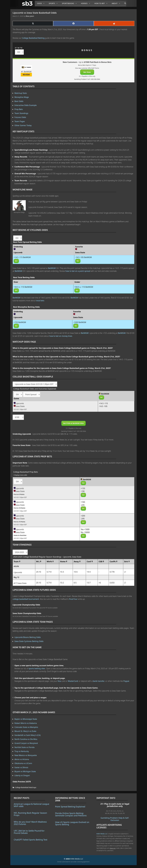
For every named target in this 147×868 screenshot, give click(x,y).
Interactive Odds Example (26, 105)
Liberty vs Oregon (22, 775)
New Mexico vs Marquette (26, 755)
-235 (83, 505)
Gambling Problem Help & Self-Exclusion (115, 819)
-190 (83, 491)
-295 (83, 519)
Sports (54, 3)
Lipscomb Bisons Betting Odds (28, 637)
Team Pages (20, 121)
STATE (19, 48)
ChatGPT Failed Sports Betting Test (31, 840)
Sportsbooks (70, 3)
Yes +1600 (85, 529)
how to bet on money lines (61, 336)
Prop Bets (19, 109)
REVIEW (26, 75)
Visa (59, 681)
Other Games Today (23, 125)
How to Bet (102, 3)
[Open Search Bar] (124, 3)
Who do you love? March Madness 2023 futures (30, 823)
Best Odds (19, 101)
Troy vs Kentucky (22, 751)
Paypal (126, 681)
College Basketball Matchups (26, 787)
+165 (83, 502)
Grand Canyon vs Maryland (26, 743)
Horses (87, 3)
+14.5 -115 (103, 403)
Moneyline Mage (22, 97)
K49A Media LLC (102, 834)
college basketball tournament (26, 599)
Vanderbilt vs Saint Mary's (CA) (28, 735)
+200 (83, 516)
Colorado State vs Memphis (26, 727)
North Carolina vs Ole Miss (26, 739)
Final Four (73, 599)
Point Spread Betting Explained (70, 807)
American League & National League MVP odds (31, 805)
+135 (83, 488)
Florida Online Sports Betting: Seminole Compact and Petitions (71, 814)
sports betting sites (37, 668)
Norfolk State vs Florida (25, 747)
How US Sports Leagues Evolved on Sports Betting (72, 823)
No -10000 (85, 532)
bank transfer (99, 681)
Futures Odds (20, 117)
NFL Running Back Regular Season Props (30, 814)
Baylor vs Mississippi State (26, 719)
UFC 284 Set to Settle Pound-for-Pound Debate (29, 832)
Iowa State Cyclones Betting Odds (29, 641)
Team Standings (21, 113)
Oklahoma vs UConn (23, 763)
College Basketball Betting (33, 38)
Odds (42, 3)
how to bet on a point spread (78, 271)
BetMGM (52, 268)
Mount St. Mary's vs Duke (25, 731)
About (117, 3)
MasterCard (73, 681)
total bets (40, 301)
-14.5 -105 (103, 406)
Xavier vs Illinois (21, 767)
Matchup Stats (21, 93)
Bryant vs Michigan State (25, 771)
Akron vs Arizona (22, 759)
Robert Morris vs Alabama (26, 723)
